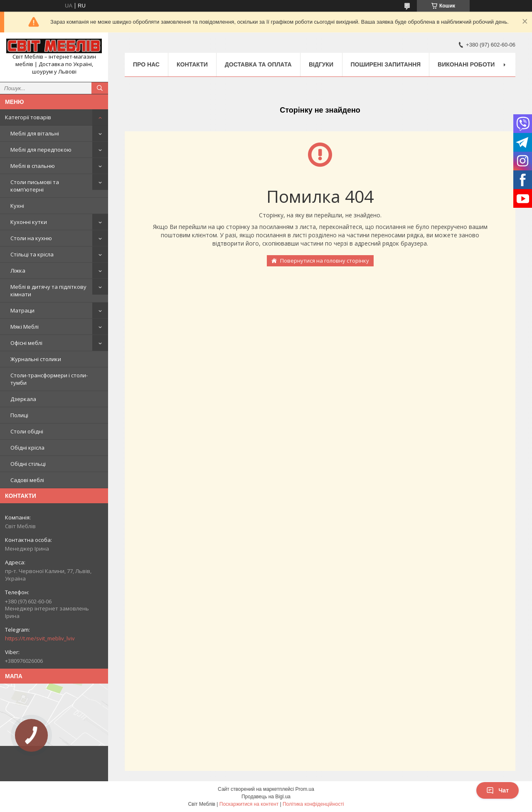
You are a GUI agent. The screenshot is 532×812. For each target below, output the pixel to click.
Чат (498, 790)
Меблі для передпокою (41, 150)
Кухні (17, 206)
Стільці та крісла (32, 254)
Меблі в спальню (33, 166)
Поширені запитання (386, 64)
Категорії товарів (28, 117)
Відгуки (321, 64)
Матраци (22, 310)
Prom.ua (305, 789)
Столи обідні (27, 431)
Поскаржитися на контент (249, 804)
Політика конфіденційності (313, 804)
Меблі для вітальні (35, 133)
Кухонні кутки (29, 222)
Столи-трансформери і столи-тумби (49, 379)
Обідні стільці (28, 464)
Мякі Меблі (25, 327)
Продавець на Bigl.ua (266, 797)
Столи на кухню (31, 238)
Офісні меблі (26, 343)
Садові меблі (27, 480)
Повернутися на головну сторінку (325, 261)
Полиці (19, 415)
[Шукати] (100, 88)
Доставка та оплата (258, 64)
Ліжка (18, 271)
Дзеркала (23, 399)
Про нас (146, 64)
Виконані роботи (466, 64)
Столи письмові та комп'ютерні (35, 186)
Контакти (192, 64)
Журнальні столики (36, 359)
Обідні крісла (27, 448)
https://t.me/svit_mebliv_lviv (40, 638)
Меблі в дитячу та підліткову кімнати (48, 290)
